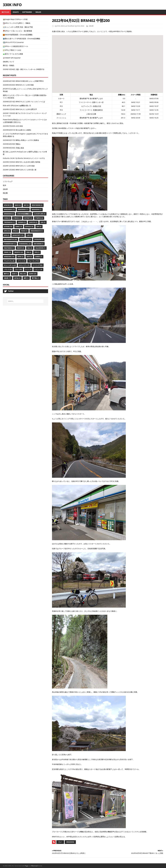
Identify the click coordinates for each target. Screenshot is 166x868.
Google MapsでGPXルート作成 (15, 19)
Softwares (27, 12)
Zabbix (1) (39, 257)
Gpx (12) (7, 231)
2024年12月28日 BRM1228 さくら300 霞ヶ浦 (20, 170)
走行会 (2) (17, 278)
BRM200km (70, 842)
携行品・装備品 (9, 65)
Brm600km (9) (9, 214)
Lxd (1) (29, 235)
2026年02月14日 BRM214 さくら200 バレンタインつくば (24, 102)
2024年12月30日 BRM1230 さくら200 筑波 (19, 166)
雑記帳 (5, 193)
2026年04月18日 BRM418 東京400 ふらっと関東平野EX (23, 81)
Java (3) (7, 235)
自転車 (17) (8, 278)
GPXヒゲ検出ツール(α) (12, 50)
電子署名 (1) (36, 278)
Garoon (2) (33, 222)
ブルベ (60, 842)
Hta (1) (15, 231)
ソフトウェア (8, 181)
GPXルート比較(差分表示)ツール (15, 46)
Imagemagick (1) (37, 231)
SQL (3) (30, 248)
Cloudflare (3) (40, 214)
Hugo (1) (24, 231)
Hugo (27, 866)
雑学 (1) (26, 278)
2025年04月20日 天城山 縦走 (13, 148)
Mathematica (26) (11, 239)
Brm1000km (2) (37, 205)
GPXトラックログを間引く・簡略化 (17, 23)
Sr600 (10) (8, 252)
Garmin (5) (22, 222)
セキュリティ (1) (24, 265)
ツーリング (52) (38, 265)
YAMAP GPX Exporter (12, 58)
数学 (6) (6, 274)
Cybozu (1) (17, 218)
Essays (16, 12)
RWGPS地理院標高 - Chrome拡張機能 (18, 35)
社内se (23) (33, 274)
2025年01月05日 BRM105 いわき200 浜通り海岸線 (21, 162)
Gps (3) (39, 227)
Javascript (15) (18, 235)
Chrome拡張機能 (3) (24, 214)
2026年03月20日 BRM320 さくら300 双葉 (18, 85)
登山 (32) (23, 274)
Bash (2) (18, 205)
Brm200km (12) (9, 210)
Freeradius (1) (9, 222)
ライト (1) (28, 269)
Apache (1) (8, 205)
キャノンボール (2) (10, 265)
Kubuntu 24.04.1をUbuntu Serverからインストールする (24, 158)
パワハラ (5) (8, 269)
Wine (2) (20, 257)
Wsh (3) (29, 257)
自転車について (9, 62)
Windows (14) (9, 257)
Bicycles (5, 12)
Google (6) (29, 227)
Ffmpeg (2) (39, 218)
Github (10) (8, 227)
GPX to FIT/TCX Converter (13, 42)
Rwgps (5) (21, 248)
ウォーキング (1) (34, 261)
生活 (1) (15, 274)
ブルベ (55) (18, 269)
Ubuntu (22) (19, 252)
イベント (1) (21, 261)
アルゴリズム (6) (9, 261)
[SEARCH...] (25, 301)
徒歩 (4, 185)
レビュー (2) (38, 269)
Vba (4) (29, 252)
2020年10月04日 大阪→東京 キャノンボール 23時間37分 (24, 69)
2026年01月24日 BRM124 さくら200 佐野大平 (20, 109)
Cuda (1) (7, 218)
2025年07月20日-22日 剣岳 (13, 126)
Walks (38, 12)
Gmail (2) (19, 227)
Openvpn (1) (39, 239)
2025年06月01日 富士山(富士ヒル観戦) (17, 130)
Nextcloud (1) (26, 239)
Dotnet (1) (28, 218)
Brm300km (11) (23, 210)
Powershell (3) (25, 244)
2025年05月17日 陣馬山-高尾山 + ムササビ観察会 (21, 140)
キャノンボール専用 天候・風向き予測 (18, 27)
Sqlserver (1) (40, 248)
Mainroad (34, 866)
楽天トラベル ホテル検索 (13, 54)
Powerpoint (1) (10, 244)
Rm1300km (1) (39, 244)
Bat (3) (26, 205)
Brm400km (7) (37, 210)
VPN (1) (37, 252)
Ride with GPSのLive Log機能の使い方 (17, 105)
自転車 (91, 26)
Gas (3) (43, 222)
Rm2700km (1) (9, 248)
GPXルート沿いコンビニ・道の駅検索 (17, 31)
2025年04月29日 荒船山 (12, 144)
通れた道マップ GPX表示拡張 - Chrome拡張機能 (21, 39)
